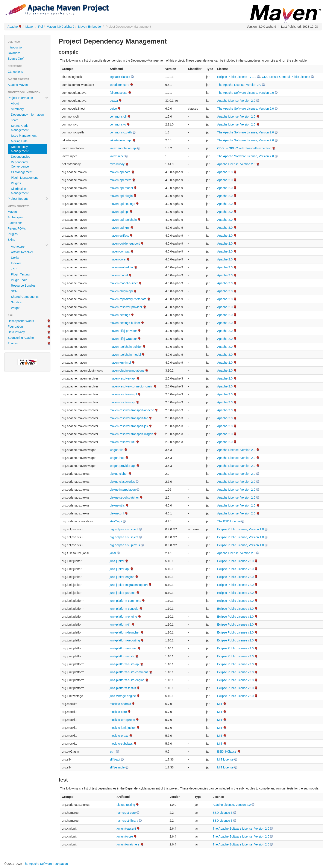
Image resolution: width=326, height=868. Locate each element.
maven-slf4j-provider (123, 331)
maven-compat (120, 251)
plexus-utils (117, 505)
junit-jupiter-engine (122, 577)
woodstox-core (119, 85)
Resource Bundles (23, 286)
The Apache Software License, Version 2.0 (246, 93)
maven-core (118, 259)
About (15, 103)
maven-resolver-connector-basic (131, 386)
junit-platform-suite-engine (127, 680)
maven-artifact (119, 236)
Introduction (16, 47)
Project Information (28, 98)
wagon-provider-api (123, 466)
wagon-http (117, 458)
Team (15, 120)
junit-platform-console (124, 609)
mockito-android (120, 704)
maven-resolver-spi (122, 402)
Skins (11, 240)
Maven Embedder (90, 27)
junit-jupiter (117, 561)
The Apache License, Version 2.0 (239, 85)
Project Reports (28, 199)
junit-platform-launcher (125, 632)
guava (114, 101)
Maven (30, 27)
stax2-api (116, 521)
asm (112, 752)
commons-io (118, 124)
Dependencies (21, 157)
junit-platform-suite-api (125, 664)
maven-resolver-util (122, 442)
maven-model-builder (124, 283)
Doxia (15, 258)
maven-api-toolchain (123, 220)
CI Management (22, 172)
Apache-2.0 (225, 172)
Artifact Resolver (22, 252)
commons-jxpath (121, 132)
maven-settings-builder (125, 323)
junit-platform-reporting (125, 640)
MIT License (225, 759)
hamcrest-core (126, 813)
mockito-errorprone (122, 720)
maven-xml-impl (120, 363)
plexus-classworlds (122, 482)
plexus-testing (126, 805)
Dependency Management (20, 149)
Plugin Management (24, 178)
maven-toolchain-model (125, 355)
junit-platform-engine (123, 617)
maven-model (119, 275)
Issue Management (24, 136)
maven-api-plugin (121, 196)
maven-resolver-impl (123, 394)
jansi (113, 553)
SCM (14, 291)
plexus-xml (117, 513)
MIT (220, 704)
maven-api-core (120, 172)
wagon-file (117, 450)
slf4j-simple (117, 767)
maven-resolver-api (123, 378)
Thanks (13, 343)
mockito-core (118, 712)
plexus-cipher (119, 474)
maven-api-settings (122, 204)
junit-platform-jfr (120, 625)
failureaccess (118, 93)
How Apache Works (21, 321)
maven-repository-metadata (128, 299)
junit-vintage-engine (123, 696)
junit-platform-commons (125, 601)
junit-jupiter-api (120, 569)
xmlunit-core (125, 836)
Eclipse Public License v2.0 (235, 561)
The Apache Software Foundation (45, 864)
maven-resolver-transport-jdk (129, 426)
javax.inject (117, 156)
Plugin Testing (20, 274)
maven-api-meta (121, 180)
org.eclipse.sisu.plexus (125, 545)
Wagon (16, 308)
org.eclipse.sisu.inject (124, 529)
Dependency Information (27, 115)
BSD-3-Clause (227, 752)
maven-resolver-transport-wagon (131, 434)
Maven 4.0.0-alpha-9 (61, 27)
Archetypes (15, 217)
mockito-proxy (119, 736)
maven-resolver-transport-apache (132, 410)
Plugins (16, 183)
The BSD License (229, 521)
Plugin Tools (19, 280)
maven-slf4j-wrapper (123, 339)
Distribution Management (20, 191)
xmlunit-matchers (128, 844)
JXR (14, 269)
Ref (41, 27)
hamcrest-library (127, 821)
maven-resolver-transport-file (129, 418)
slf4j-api (115, 759)
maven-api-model (121, 188)
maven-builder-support (125, 243)
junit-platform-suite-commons (129, 672)
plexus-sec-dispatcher (124, 498)
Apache (13, 27)
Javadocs (14, 53)
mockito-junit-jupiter (123, 728)
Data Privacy (16, 332)
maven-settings (120, 315)
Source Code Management (20, 128)
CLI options (15, 72)
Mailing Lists (19, 141)
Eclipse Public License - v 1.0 (237, 77)
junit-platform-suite (122, 656)
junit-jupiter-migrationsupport (129, 585)
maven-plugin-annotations (127, 370)
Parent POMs (17, 228)
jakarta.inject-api (121, 140)
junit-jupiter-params (123, 593)
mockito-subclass (121, 744)
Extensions (15, 223)
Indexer (16, 263)
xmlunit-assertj (126, 829)
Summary (17, 109)
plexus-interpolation (123, 490)
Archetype (18, 246)
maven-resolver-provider (126, 307)
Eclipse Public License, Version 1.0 (240, 529)
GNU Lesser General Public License (286, 77)
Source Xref (16, 59)
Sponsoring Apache (21, 338)
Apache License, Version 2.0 (236, 101)
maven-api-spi (119, 212)
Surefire (16, 302)
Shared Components (25, 297)
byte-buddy (117, 164)
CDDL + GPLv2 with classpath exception (244, 148)
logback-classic (120, 77)
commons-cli (118, 116)
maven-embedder (121, 267)
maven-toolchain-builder (126, 347)
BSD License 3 (223, 813)
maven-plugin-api (121, 291)
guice (113, 109)
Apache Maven (18, 85)
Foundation (15, 327)
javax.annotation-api (123, 148)
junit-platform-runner (123, 648)
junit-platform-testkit (123, 688)
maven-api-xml (120, 228)
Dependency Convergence (20, 164)
